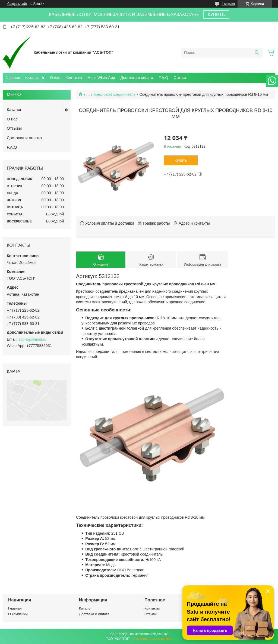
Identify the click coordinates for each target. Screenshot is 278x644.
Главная (13, 78)
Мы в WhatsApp (101, 78)
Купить (181, 160)
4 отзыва (228, 4)
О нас (55, 78)
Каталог (32, 78)
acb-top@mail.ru (32, 339)
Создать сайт (17, 4)
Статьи (180, 78)
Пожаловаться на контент (152, 639)
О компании (18, 614)
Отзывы (14, 128)
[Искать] (257, 53)
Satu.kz (162, 634)
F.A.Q (163, 78)
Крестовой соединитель (115, 94)
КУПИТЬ (216, 15)
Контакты (74, 78)
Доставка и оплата (137, 78)
